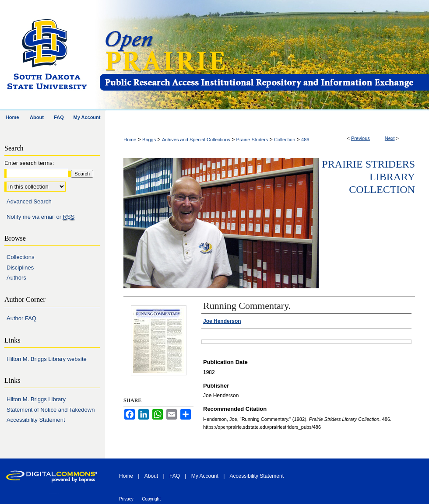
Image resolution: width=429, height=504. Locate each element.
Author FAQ (21, 318)
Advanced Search (29, 201)
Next (390, 138)
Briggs (149, 140)
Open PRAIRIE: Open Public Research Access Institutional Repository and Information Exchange (264, 55)
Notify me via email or (40, 217)
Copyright (151, 499)
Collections (21, 257)
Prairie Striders (252, 140)
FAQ (175, 476)
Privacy (126, 499)
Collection (285, 140)
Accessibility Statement (36, 420)
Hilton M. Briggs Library (36, 399)
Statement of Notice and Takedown (51, 410)
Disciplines (20, 268)
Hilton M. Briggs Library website (47, 359)
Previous (360, 138)
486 (305, 140)
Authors (16, 278)
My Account (205, 476)
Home (130, 140)
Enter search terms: (29, 163)
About (151, 476)
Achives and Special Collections (196, 140)
